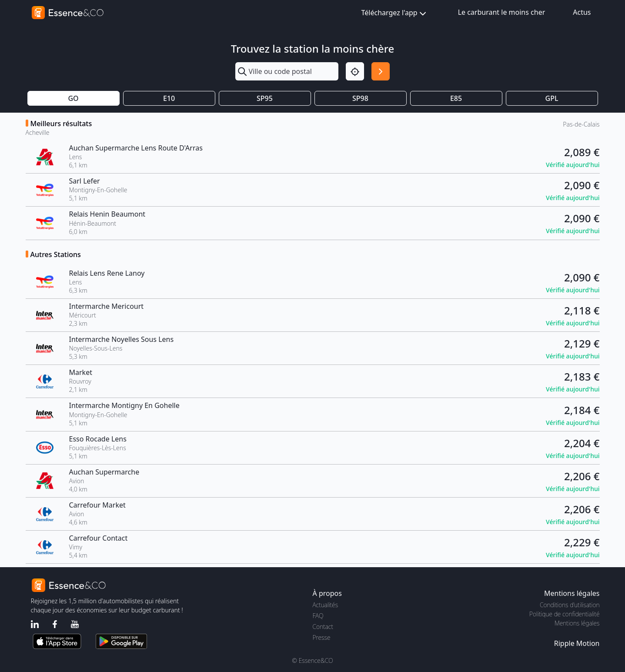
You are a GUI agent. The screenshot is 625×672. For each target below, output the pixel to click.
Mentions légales (577, 623)
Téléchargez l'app (395, 13)
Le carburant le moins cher (502, 12)
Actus (582, 12)
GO (73, 98)
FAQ (318, 616)
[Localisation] (355, 71)
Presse (322, 637)
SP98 (360, 98)
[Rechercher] (381, 71)
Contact (323, 627)
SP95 (265, 98)
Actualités (326, 605)
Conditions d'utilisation (570, 605)
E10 (169, 98)
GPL (552, 98)
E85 (456, 98)
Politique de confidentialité (564, 614)
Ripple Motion (577, 643)
